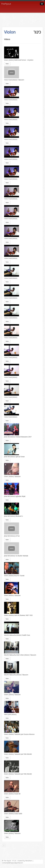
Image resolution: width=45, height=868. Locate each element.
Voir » (7, 64)
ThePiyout (5, 4)
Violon (10, 32)
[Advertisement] (22, 17)
